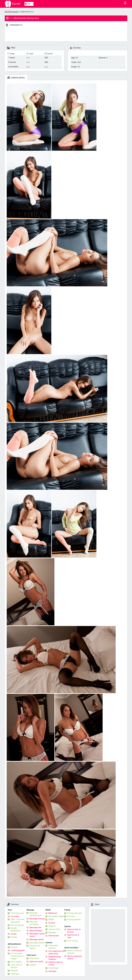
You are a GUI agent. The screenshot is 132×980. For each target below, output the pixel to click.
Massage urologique (34, 923)
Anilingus (52, 971)
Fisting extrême (74, 920)
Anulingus (15, 974)
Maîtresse (53, 913)
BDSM (51, 920)
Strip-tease (34, 958)
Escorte (14, 947)
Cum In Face (73, 941)
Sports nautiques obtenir (75, 957)
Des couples (16, 962)
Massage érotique (37, 919)
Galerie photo (16, 78)
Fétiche (14, 937)
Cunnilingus (53, 968)
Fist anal (71, 916)
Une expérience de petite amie (56, 952)
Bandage (52, 932)
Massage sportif (37, 939)
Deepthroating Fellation (55, 958)
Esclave (52, 923)
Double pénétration (16, 929)
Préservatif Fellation (53, 947)
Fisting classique (75, 913)
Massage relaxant (37, 943)
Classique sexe (17, 913)
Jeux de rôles (54, 929)
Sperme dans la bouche (74, 931)
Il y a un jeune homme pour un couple (17, 956)
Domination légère (56, 916)
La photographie (18, 950)
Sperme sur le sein (73, 936)
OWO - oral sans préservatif (18, 921)
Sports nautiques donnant (75, 952)
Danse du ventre (36, 962)
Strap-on (52, 926)
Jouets (14, 934)
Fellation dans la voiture (56, 963)
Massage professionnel (35, 914)
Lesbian (33, 965)
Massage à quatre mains (37, 935)
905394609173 (16, 25)
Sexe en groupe (17, 925)
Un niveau (15, 916)
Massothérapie (36, 931)
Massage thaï (35, 927)
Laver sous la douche (16, 966)
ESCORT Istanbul (12, 12)
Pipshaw (14, 971)
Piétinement (54, 936)
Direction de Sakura (35, 947)
